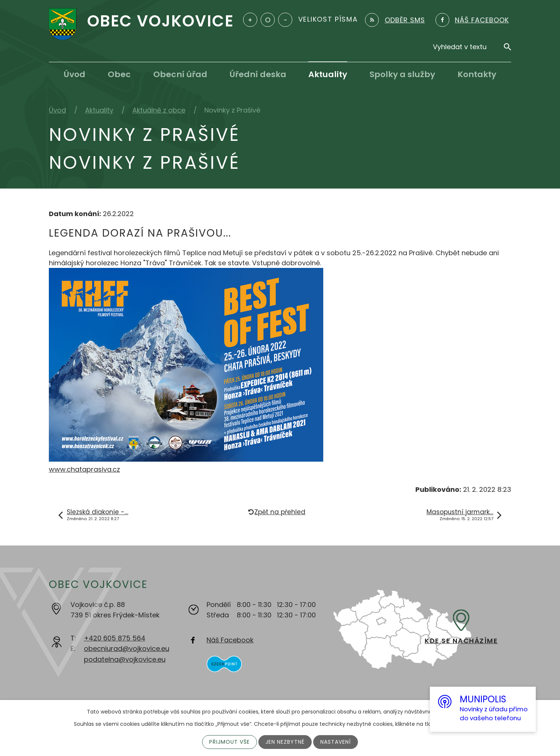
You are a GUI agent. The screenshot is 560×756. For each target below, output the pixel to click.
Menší (285, 20)
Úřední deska (258, 74)
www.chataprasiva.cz (84, 469)
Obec (119, 74)
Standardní (268, 20)
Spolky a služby (402, 74)
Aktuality (328, 74)
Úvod (75, 74)
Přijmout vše (229, 742)
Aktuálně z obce (159, 110)
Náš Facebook (230, 640)
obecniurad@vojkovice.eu (127, 649)
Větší (250, 20)
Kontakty (477, 74)
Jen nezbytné (285, 742)
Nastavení (336, 742)
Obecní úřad (180, 74)
